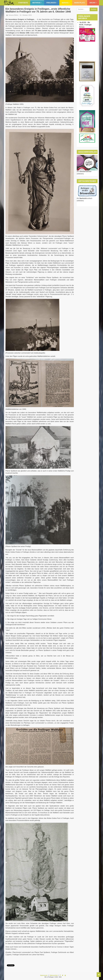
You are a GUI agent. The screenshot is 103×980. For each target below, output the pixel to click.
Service (66, 3)
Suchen (94, 9)
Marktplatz (80, 3)
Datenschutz (54, 975)
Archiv (93, 3)
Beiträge (37, 3)
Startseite (23, 3)
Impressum (44, 975)
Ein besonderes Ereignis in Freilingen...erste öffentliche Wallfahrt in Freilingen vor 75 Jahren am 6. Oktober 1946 (38, 10)
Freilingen (52, 3)
